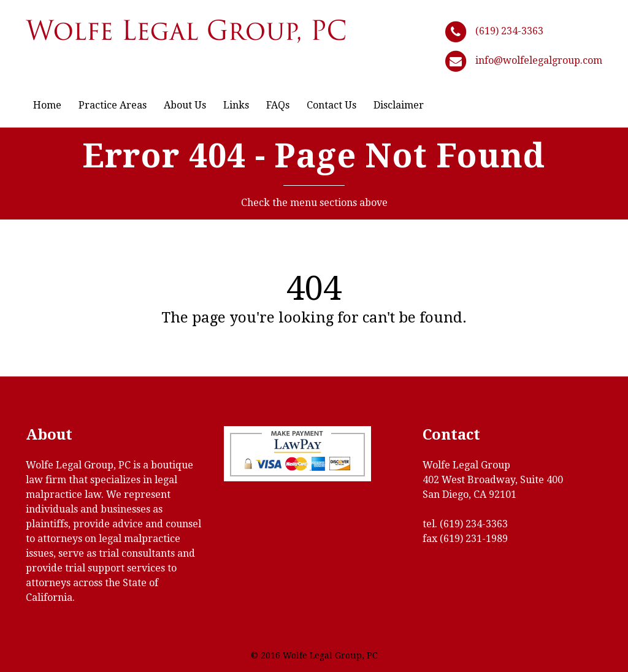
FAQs (278, 105)
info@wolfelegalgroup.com (539, 60)
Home (47, 105)
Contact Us (331, 105)
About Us (185, 105)
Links (236, 105)
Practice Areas (113, 105)
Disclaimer (399, 105)
